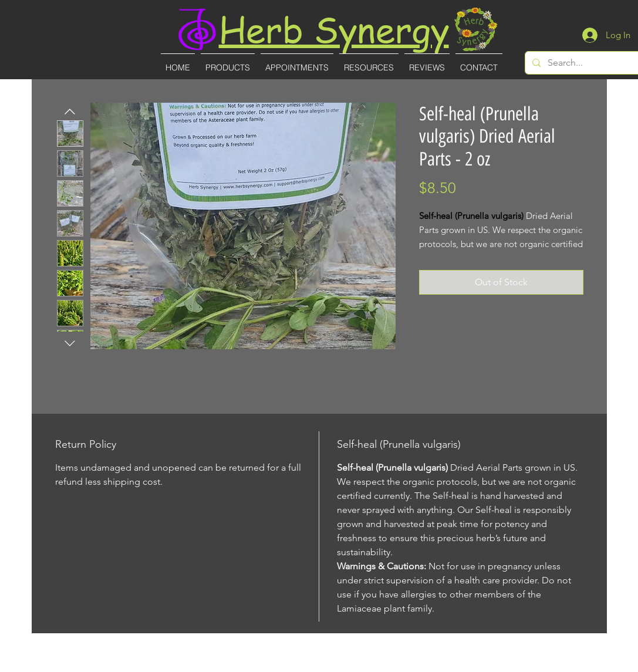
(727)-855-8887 (320, 664)
